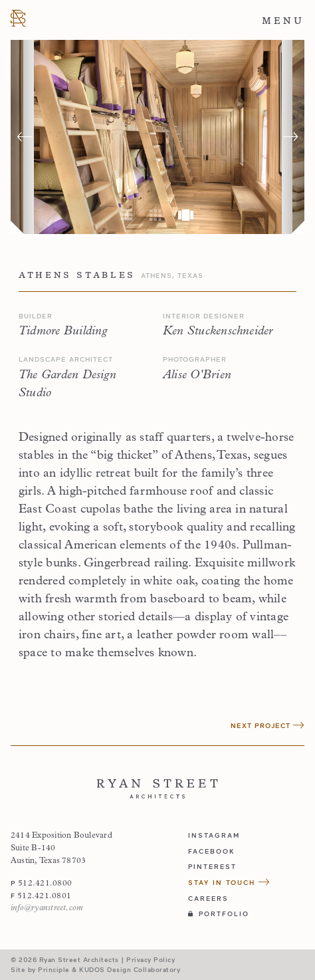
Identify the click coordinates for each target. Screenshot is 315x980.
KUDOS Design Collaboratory (130, 969)
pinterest (212, 866)
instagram (214, 835)
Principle (54, 969)
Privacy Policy (151, 959)
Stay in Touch (229, 882)
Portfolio (219, 914)
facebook (212, 851)
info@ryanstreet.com (47, 908)
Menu (283, 21)
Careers (208, 898)
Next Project (267, 725)
